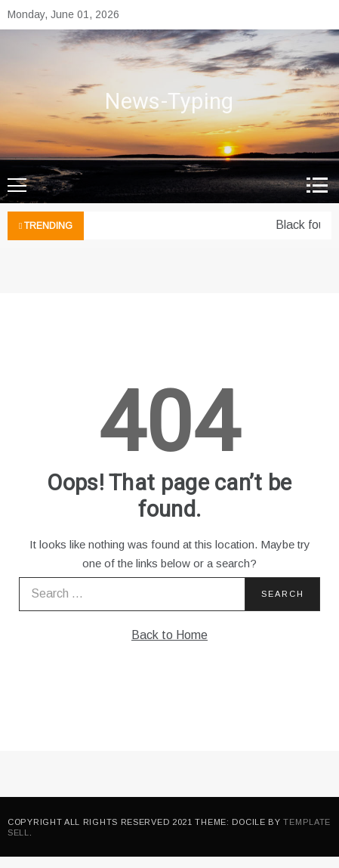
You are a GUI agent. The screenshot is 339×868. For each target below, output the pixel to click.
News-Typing (169, 102)
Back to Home (169, 635)
